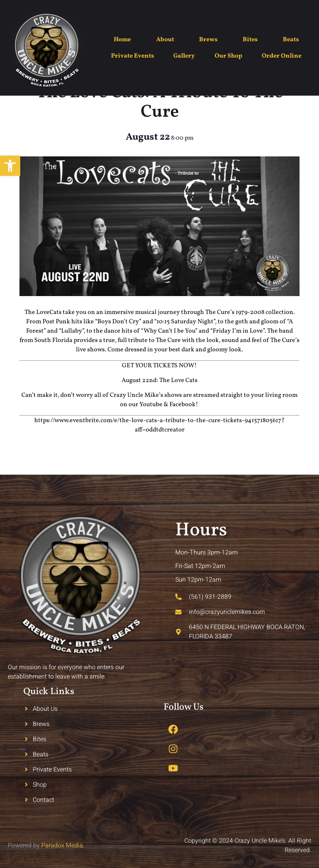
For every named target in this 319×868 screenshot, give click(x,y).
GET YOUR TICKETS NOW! (159, 366)
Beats (291, 40)
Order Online (282, 56)
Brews (208, 40)
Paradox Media (62, 845)
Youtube (151, 405)
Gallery (184, 56)
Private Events (132, 56)
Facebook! (184, 405)
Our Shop (228, 56)
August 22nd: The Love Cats (159, 381)
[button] (10, 166)
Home (122, 40)
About (165, 40)
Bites (250, 40)
